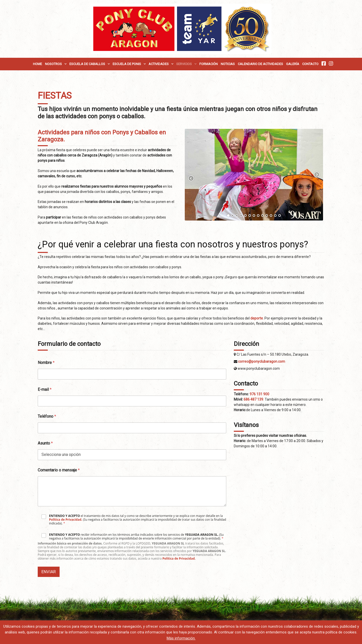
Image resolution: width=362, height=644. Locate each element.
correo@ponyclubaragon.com (262, 361)
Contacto (310, 64)
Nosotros (53, 64)
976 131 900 (259, 394)
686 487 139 (253, 399)
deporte (257, 318)
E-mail (45, 389)
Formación (209, 64)
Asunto (45, 443)
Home (37, 64)
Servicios (184, 64)
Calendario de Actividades (260, 64)
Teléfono (47, 416)
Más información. (181, 638)
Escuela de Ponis (127, 64)
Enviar (49, 572)
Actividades (159, 64)
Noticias (228, 64)
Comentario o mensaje (59, 470)
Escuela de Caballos (87, 64)
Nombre (46, 363)
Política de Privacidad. (66, 520)
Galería (293, 64)
